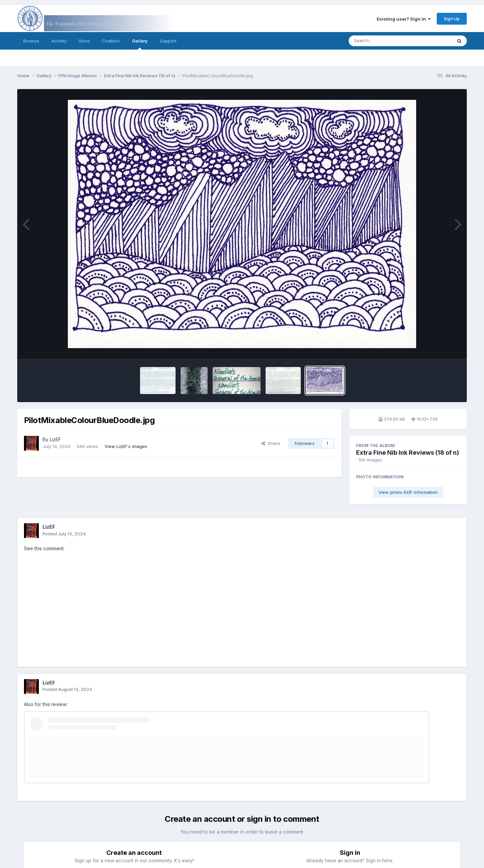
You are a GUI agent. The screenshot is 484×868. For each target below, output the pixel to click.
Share (271, 443)
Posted (64, 534)
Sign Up (452, 19)
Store (84, 41)
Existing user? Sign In (404, 19)
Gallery (140, 44)
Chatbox (111, 41)
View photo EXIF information (408, 492)
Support (168, 41)
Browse (31, 41)
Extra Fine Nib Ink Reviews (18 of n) (408, 453)
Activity (59, 41)
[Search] (382, 41)
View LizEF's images (126, 446)
